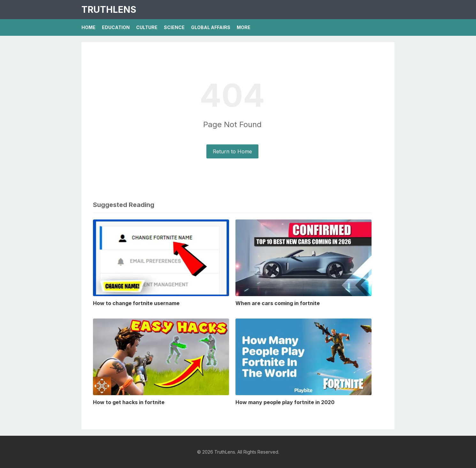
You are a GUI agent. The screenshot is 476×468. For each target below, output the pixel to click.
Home (88, 27)
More (244, 27)
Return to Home (232, 151)
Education (116, 27)
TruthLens (109, 10)
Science (174, 27)
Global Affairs (211, 27)
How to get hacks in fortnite (129, 402)
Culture (147, 27)
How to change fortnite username (136, 303)
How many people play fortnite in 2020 (285, 402)
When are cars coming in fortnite (278, 303)
